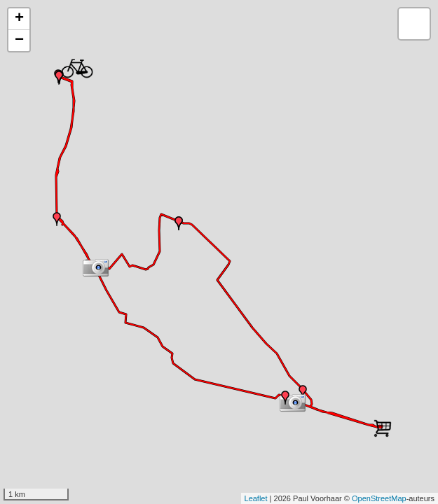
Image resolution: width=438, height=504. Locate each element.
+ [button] (19, 19)
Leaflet (256, 498)
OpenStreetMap (379, 498)
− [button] (19, 41)
